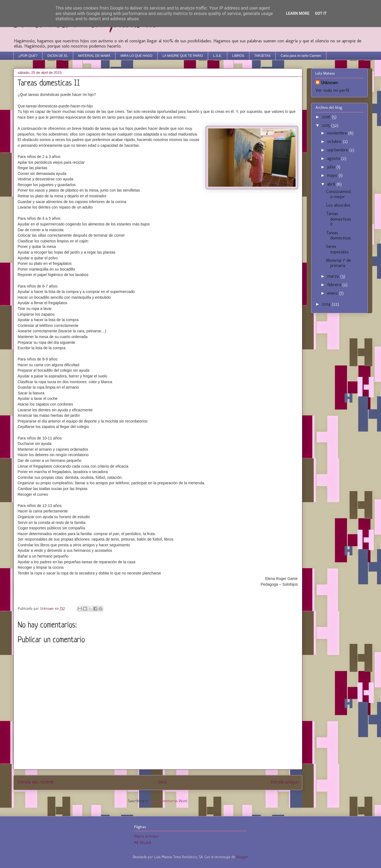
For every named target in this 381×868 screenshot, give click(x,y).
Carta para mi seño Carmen (301, 56)
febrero (335, 285)
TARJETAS (262, 56)
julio (332, 167)
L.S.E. (218, 56)
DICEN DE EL (58, 56)
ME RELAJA (143, 843)
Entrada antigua (284, 782)
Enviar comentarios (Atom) (168, 801)
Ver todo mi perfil (332, 90)
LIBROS (238, 56)
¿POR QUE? (28, 56)
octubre (335, 141)
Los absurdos (338, 205)
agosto (334, 158)
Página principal (146, 836)
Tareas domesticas (339, 235)
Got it (321, 13)
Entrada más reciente (36, 782)
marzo (334, 276)
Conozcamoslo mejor (339, 194)
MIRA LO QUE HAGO (136, 56)
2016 (327, 117)
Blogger (242, 857)
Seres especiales (337, 249)
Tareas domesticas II (339, 219)
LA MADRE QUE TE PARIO (183, 56)
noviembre (338, 133)
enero (333, 293)
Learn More (298, 13)
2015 (327, 125)
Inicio (162, 782)
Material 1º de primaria (339, 263)
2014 (327, 304)
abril (332, 184)
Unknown (329, 83)
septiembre (338, 150)
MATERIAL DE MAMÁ (94, 56)
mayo (333, 175)
